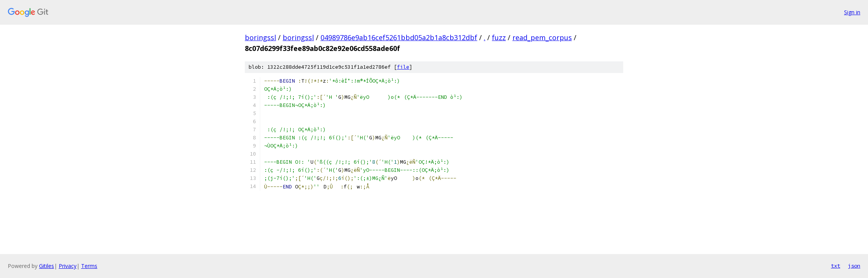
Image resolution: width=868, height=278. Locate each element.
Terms (89, 266)
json (854, 266)
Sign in (852, 12)
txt (836, 266)
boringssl (260, 37)
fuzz (499, 37)
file (403, 67)
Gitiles (47, 266)
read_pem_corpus (542, 37)
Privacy (68, 266)
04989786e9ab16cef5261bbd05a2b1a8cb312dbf (399, 37)
